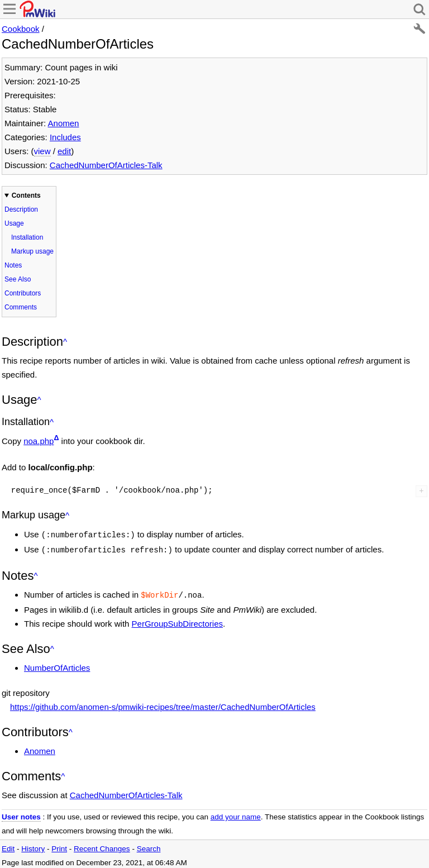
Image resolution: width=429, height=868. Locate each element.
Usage (14, 223)
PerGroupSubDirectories (177, 620)
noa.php (39, 441)
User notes (21, 814)
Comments (21, 307)
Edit (8, 845)
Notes (13, 265)
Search (149, 845)
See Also (18, 279)
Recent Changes (102, 845)
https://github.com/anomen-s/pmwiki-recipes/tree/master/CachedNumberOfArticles (163, 704)
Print (59, 845)
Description (21, 209)
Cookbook (21, 29)
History (33, 845)
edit (64, 151)
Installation (27, 237)
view (42, 151)
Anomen (64, 123)
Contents (26, 195)
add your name (236, 814)
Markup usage (32, 251)
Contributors (23, 293)
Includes (65, 137)
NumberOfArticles (57, 664)
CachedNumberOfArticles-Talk (106, 165)
